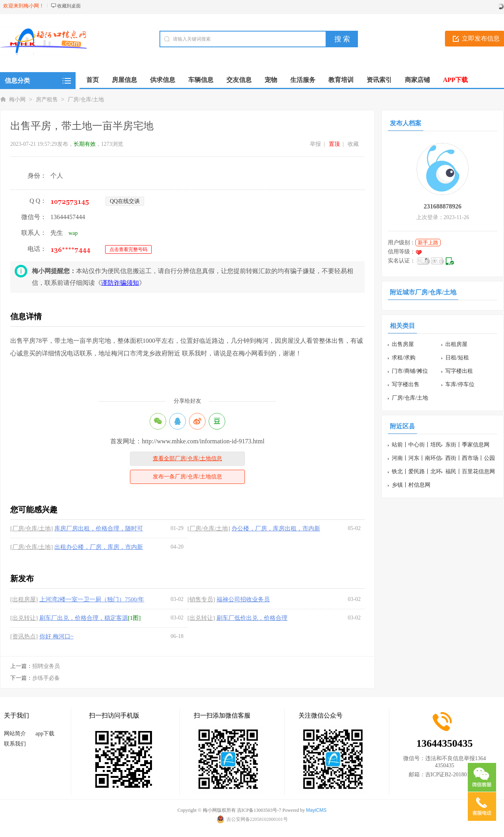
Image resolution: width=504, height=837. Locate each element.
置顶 (334, 144)
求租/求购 (404, 358)
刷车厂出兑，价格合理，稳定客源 (84, 618)
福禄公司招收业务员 (243, 599)
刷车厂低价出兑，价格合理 (252, 618)
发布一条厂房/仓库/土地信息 (187, 477)
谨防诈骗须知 (120, 283)
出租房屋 (456, 344)
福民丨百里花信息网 (470, 472)
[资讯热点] (24, 636)
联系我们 (15, 744)
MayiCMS (316, 810)
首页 (93, 80)
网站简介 (15, 734)
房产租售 (47, 100)
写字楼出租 (459, 371)
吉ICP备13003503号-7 (259, 810)
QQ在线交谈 (125, 201)
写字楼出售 (406, 384)
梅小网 (17, 100)
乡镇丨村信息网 (411, 485)
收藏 (353, 144)
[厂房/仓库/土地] (31, 528)
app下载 (45, 734)
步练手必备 (46, 678)
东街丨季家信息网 (467, 445)
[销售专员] (201, 599)
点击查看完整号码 (128, 249)
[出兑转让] (24, 618)
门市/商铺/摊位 (410, 371)
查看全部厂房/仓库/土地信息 (187, 458)
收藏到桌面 (69, 6)
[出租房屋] (24, 599)
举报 (315, 144)
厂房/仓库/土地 (86, 100)
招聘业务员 (46, 666)
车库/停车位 (460, 384)
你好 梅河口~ (57, 636)
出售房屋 (403, 344)
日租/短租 (457, 358)
